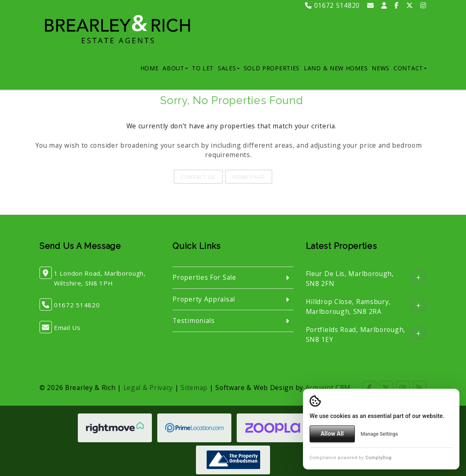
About (175, 68)
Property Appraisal (204, 299)
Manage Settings (379, 434)
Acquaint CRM (328, 388)
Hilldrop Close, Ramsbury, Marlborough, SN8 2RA (348, 306)
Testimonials (193, 320)
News (381, 68)
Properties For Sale (204, 277)
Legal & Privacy (148, 388)
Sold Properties (272, 68)
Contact (410, 68)
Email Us (67, 327)
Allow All (332, 434)
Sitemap (194, 388)
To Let (203, 68)
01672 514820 (332, 5)
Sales (229, 68)
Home (150, 68)
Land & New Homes (336, 68)
